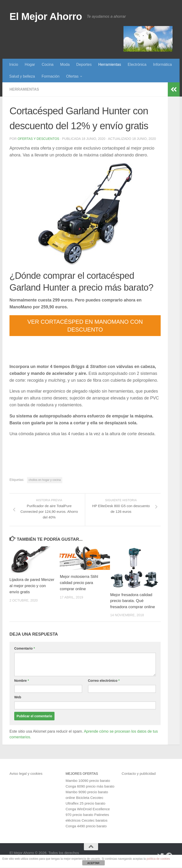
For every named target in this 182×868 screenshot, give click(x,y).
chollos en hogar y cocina (45, 480)
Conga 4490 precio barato (86, 826)
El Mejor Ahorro (46, 16)
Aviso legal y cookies (26, 773)
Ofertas (72, 76)
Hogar (30, 64)
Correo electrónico (104, 681)
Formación (51, 76)
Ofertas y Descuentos (39, 139)
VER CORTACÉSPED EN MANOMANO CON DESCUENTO (85, 326)
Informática (162, 64)
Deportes (84, 64)
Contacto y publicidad (139, 773)
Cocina (48, 64)
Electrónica (137, 64)
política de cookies (158, 859)
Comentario (25, 648)
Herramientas (110, 64)
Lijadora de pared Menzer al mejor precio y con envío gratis (32, 586)
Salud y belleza (22, 76)
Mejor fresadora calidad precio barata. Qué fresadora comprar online (133, 601)
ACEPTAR (93, 863)
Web (18, 697)
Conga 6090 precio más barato (90, 786)
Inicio (14, 64)
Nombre (22, 681)
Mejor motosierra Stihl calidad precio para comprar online (79, 583)
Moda (65, 64)
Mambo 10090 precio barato (88, 781)
